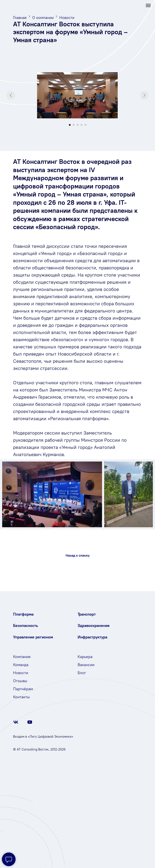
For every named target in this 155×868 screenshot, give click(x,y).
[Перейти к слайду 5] (85, 125)
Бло (81, 673)
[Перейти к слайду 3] (78, 125)
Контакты (21, 697)
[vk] (16, 724)
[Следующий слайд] (144, 95)
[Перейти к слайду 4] (82, 125)
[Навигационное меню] (148, 5)
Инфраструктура (92, 637)
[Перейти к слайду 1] (70, 125)
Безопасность (26, 625)
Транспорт (87, 614)
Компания (22, 657)
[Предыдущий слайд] (11, 95)
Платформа (23, 614)
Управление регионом (33, 637)
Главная (20, 18)
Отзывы (20, 681)
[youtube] (30, 724)
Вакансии (86, 665)
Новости (67, 18)
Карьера (85, 657)
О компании (43, 18)
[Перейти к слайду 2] (74, 125)
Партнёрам (23, 689)
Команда (21, 665)
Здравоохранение (94, 625)
